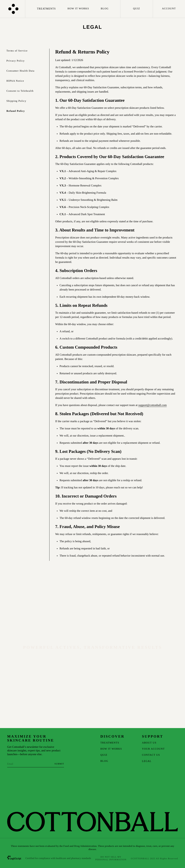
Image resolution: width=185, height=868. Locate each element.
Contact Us (151, 755)
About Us (149, 743)
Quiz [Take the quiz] (137, 9)
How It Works (78, 9)
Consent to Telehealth (20, 91)
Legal (147, 761)
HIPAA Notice (15, 81)
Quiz (104, 755)
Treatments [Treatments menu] (46, 9)
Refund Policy (16, 111)
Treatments (110, 743)
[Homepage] (13, 9)
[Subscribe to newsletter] (59, 764)
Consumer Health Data (20, 71)
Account (169, 9)
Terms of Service (17, 51)
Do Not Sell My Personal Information (111, 858)
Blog (105, 9)
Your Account (153, 749)
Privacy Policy (16, 61)
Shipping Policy (16, 101)
